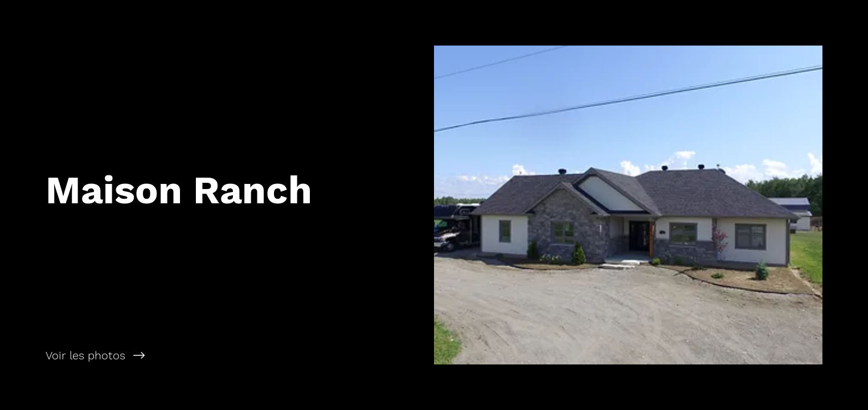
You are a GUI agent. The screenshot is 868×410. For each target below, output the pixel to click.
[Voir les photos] (217, 355)
